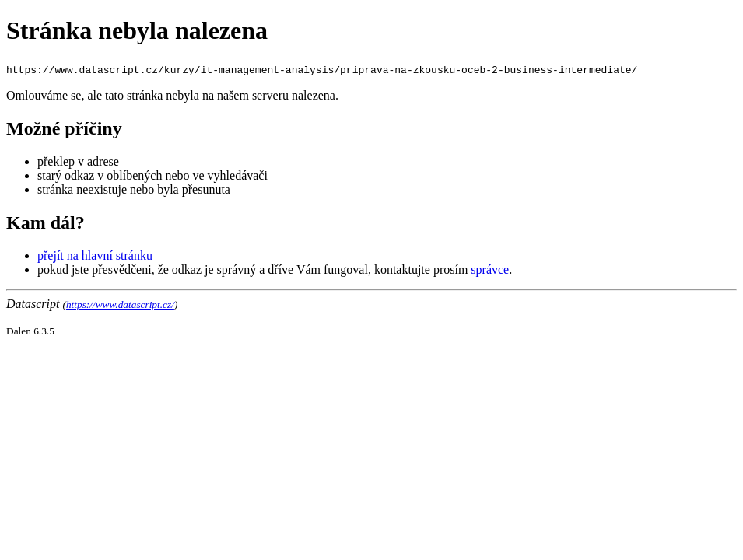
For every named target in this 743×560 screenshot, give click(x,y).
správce (490, 269)
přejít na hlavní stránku (95, 255)
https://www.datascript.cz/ (120, 304)
